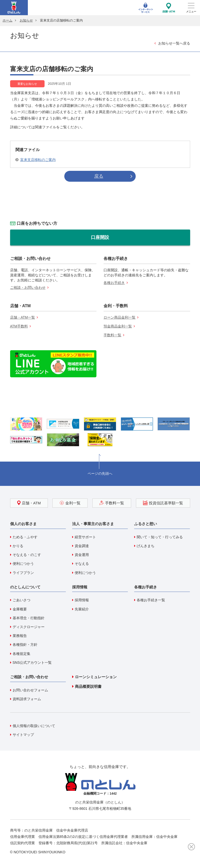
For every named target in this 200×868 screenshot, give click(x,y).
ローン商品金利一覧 (119, 317)
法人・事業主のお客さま (93, 524)
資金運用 (82, 555)
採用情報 (80, 587)
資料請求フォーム (27, 699)
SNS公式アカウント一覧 (32, 663)
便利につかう (23, 564)
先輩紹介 (82, 609)
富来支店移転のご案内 (38, 160)
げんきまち (146, 546)
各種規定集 (22, 654)
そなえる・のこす (27, 555)
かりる (18, 546)
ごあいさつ (22, 600)
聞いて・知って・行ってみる (160, 537)
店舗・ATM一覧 (23, 317)
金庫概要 (20, 609)
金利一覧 (70, 503)
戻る (99, 176)
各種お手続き (114, 283)
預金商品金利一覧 (118, 326)
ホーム (7, 20)
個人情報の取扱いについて (34, 726)
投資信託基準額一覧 (163, 503)
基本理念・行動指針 (29, 618)
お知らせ (26, 20)
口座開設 (100, 237)
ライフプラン (23, 573)
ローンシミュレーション (96, 677)
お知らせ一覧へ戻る (174, 43)
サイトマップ (23, 735)
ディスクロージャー (29, 627)
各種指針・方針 (25, 645)
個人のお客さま (23, 524)
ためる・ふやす (25, 537)
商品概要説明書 (88, 686)
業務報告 (20, 636)
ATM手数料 (19, 326)
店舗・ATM (29, 503)
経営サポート (85, 537)
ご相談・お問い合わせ (28, 287)
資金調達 (82, 546)
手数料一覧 (112, 335)
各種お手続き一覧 (151, 600)
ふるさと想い (146, 524)
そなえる (82, 564)
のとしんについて (25, 587)
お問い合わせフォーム (30, 690)
